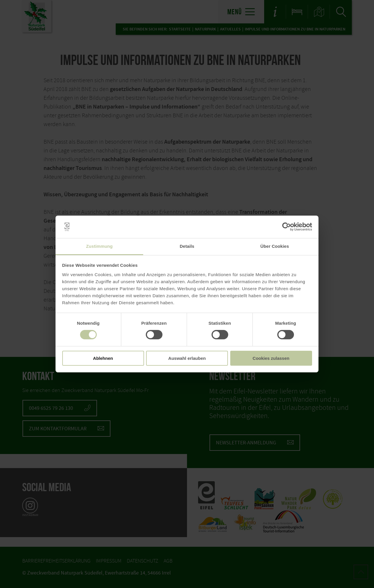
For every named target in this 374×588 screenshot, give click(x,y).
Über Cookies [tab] (275, 246)
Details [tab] (187, 246)
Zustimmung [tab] (99, 246)
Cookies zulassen (271, 358)
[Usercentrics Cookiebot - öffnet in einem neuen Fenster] (286, 227)
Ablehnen (103, 358)
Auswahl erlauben (187, 358)
